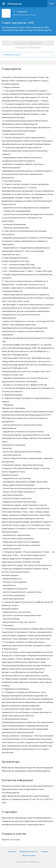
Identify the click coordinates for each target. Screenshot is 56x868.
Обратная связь (29, 855)
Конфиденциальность (29, 852)
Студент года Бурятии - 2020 (18, 23)
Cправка (45, 852)
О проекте (12, 852)
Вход (52, 4)
